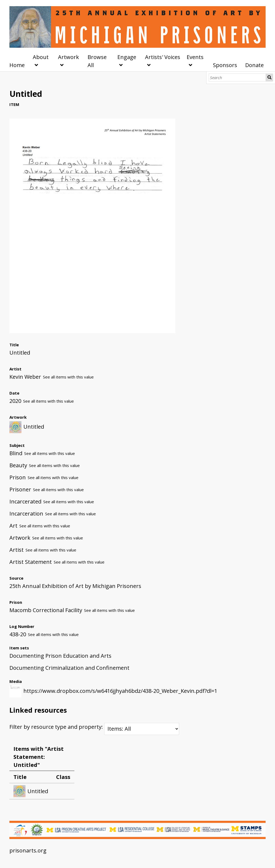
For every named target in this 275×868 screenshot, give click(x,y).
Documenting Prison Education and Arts (60, 656)
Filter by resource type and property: (94, 727)
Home (17, 65)
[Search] (237, 78)
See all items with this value (68, 377)
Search (269, 78)
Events (195, 57)
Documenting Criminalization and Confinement (69, 668)
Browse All (97, 61)
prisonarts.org (28, 850)
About (41, 57)
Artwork (68, 57)
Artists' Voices (163, 57)
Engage (127, 57)
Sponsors (225, 65)
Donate (254, 65)
